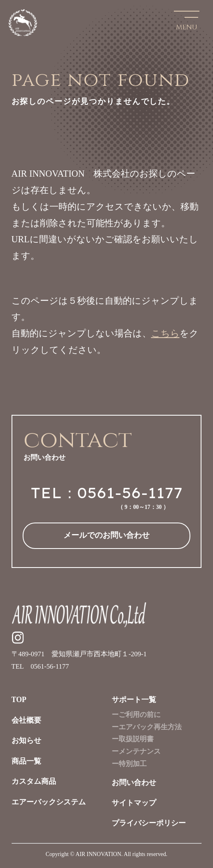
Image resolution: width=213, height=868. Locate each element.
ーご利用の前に (136, 715)
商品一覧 (26, 761)
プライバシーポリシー (149, 823)
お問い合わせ (134, 783)
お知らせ (26, 740)
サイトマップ (134, 803)
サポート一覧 (134, 700)
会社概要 (26, 720)
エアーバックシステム (49, 802)
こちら (165, 333)
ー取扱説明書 (133, 739)
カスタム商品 (34, 781)
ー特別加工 (129, 764)
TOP (19, 700)
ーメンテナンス (136, 751)
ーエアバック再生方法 (147, 727)
